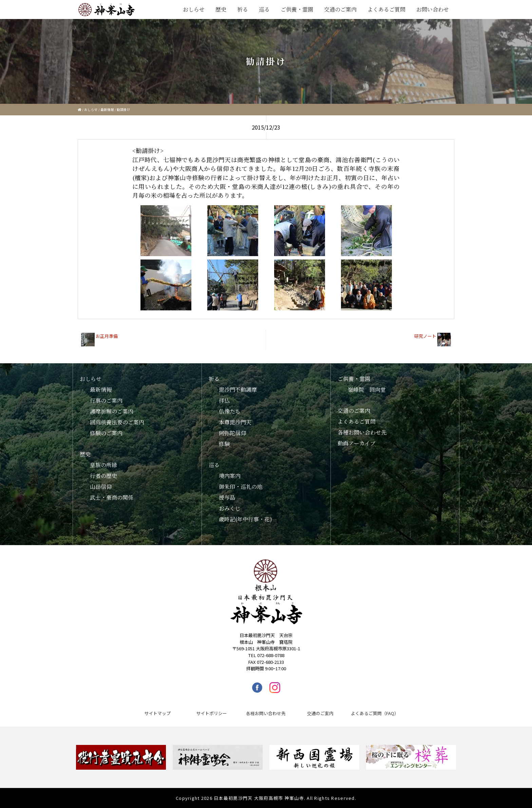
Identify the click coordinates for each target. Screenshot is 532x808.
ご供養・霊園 (297, 9)
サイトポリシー (212, 713)
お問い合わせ (433, 9)
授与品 (227, 497)
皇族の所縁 (103, 465)
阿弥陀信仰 (232, 433)
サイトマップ (157, 713)
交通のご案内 (340, 9)
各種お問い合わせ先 (362, 432)
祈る (243, 9)
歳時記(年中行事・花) (245, 519)
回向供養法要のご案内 (117, 422)
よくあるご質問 (386, 9)
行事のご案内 (106, 400)
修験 (224, 444)
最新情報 (107, 110)
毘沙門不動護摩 (238, 390)
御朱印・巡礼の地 (241, 487)
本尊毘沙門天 (235, 422)
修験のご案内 (106, 433)
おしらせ (194, 9)
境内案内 (230, 476)
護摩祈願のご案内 (112, 411)
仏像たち (230, 411)
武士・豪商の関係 (112, 497)
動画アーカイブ (357, 443)
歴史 (221, 9)
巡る (264, 9)
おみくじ (230, 508)
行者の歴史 (103, 476)
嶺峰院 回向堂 (367, 390)
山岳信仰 (101, 487)
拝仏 (224, 400)
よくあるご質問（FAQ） (375, 713)
